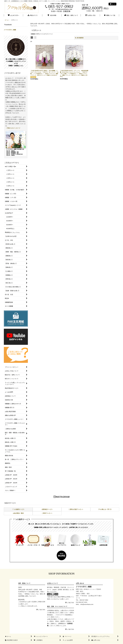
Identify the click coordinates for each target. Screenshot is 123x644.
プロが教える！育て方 (105, 509)
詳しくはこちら (41, 610)
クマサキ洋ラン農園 (10, 30)
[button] (110, 16)
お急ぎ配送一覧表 (18, 513)
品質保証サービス (47, 509)
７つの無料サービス (18, 509)
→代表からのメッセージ (13, 128)
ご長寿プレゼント (47, 513)
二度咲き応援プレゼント (76, 509)
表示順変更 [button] (79, 38)
